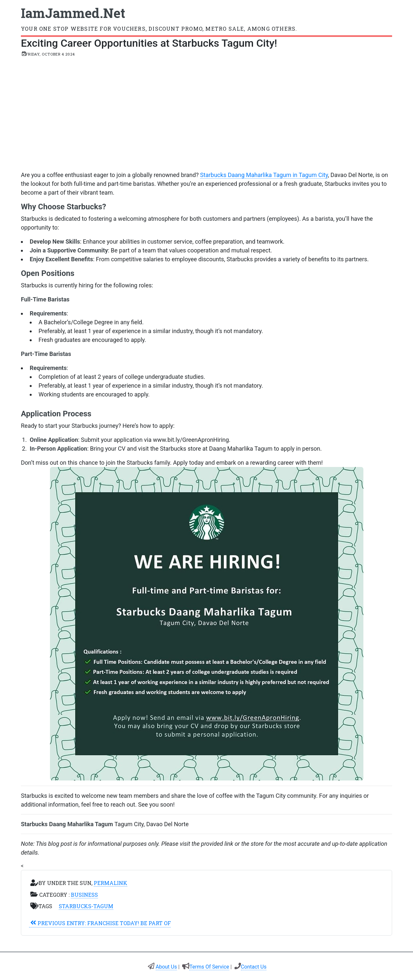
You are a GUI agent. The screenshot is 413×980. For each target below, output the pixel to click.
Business (84, 895)
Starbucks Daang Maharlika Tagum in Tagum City (264, 175)
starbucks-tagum (86, 906)
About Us (166, 967)
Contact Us (254, 967)
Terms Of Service (209, 967)
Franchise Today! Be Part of (100, 923)
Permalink (111, 883)
